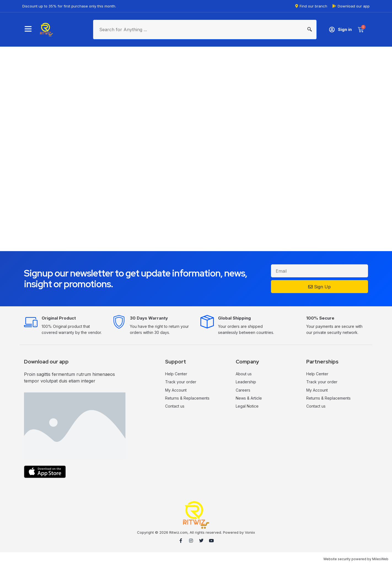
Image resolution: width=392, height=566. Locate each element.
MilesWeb (380, 559)
